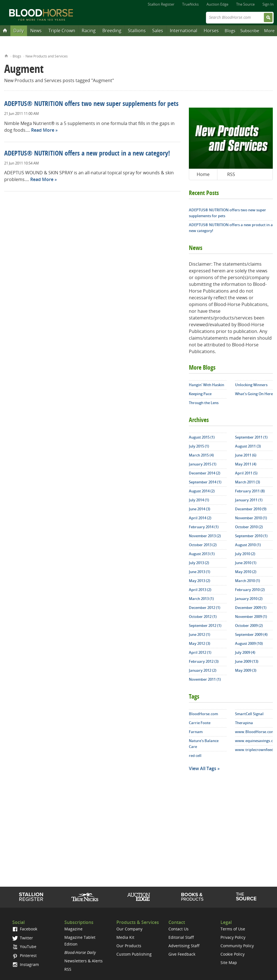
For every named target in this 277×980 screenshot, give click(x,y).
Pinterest (24, 955)
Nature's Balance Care (204, 744)
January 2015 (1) (203, 464)
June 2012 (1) (199, 634)
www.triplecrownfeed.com (254, 750)
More (269, 31)
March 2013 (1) (201, 599)
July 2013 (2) (199, 563)
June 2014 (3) (199, 509)
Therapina (244, 723)
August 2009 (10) (249, 643)
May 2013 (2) (199, 581)
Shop (192, 897)
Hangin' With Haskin (206, 385)
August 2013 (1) (202, 554)
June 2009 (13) (247, 661)
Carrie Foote (200, 723)
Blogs (230, 31)
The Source (245, 4)
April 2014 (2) (200, 518)
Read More (43, 130)
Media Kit (125, 937)
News (36, 31)
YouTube (24, 947)
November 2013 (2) (205, 536)
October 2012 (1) (203, 617)
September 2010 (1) (251, 536)
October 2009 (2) (249, 625)
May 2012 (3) (199, 643)
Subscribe (250, 31)
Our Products (129, 946)
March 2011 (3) (247, 482)
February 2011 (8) (250, 491)
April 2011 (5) (246, 473)
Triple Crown (62, 31)
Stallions (137, 31)
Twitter (23, 938)
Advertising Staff (184, 946)
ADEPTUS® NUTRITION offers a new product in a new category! (87, 154)
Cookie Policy (233, 954)
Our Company (129, 929)
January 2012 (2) (203, 670)
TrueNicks (190, 4)
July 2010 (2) (245, 554)
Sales (158, 31)
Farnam (196, 732)
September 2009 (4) (251, 634)
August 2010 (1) (248, 545)
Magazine (73, 929)
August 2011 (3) (248, 446)
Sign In (268, 4)
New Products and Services (47, 56)
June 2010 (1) (246, 563)
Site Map (229, 962)
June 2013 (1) (199, 572)
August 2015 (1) (202, 437)
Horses (211, 31)
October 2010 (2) (249, 527)
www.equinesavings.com (254, 741)
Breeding (112, 31)
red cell (195, 756)
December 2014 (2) (205, 473)
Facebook (25, 929)
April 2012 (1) (200, 652)
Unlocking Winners (251, 385)
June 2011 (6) (246, 455)
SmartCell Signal (249, 714)
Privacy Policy (233, 937)
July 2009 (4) (245, 652)
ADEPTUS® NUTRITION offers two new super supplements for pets (91, 104)
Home (6, 55)
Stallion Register (161, 4)
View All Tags (203, 768)
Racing (89, 31)
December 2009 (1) (251, 608)
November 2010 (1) (251, 518)
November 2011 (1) (205, 679)
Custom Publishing (134, 954)
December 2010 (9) (251, 509)
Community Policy (237, 946)
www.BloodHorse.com (254, 732)
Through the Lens (204, 403)
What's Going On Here (254, 394)
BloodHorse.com (203, 714)
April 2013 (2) (200, 590)
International (184, 31)
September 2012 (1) (205, 625)
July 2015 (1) (199, 446)
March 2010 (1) (247, 581)
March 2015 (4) (201, 455)
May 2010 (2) (246, 572)
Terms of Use (233, 929)
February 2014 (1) (204, 527)
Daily (19, 31)
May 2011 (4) (246, 464)
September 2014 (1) (205, 482)
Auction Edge (217, 4)
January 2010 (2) (249, 599)
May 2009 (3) (246, 670)
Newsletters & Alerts (84, 961)
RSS (231, 174)
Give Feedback (182, 954)
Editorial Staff (181, 937)
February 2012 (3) (204, 661)
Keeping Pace (200, 394)
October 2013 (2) (203, 545)
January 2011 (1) (249, 500)
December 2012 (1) (205, 608)
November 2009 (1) (251, 617)
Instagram (26, 964)
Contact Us (179, 929)
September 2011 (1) (251, 437)
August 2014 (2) (202, 491)
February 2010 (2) (250, 590)
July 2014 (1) (199, 500)
